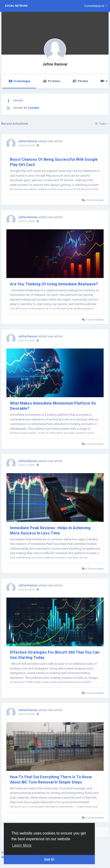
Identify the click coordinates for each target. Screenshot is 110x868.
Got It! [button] (49, 859)
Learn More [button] (22, 845)
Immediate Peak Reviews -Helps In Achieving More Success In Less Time (50, 531)
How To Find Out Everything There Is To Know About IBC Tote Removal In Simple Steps (51, 780)
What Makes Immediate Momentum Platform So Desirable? (53, 406)
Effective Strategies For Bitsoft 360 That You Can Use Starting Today (55, 655)
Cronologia (19, 81)
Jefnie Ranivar (55, 64)
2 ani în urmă (26, 145)
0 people (33, 108)
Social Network (16, 6)
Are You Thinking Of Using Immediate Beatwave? (54, 284)
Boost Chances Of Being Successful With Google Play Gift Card (54, 162)
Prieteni (51, 81)
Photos (80, 81)
